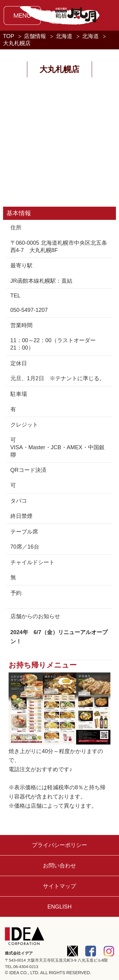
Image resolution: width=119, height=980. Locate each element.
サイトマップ (60, 886)
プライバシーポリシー (60, 845)
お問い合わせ (60, 866)
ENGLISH (59, 907)
